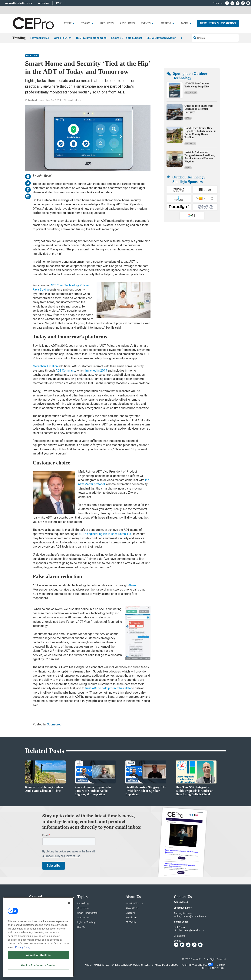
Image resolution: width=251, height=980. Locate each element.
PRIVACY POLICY (215, 968)
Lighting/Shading (86, 922)
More (185, 23)
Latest (67, 23)
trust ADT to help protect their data (108, 688)
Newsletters (131, 918)
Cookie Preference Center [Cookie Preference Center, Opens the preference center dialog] (38, 965)
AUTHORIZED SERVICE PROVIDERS (124, 965)
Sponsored (32, 56)
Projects (107, 23)
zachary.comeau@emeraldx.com (190, 917)
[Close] (69, 903)
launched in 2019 (96, 371)
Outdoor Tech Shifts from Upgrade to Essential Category (199, 109)
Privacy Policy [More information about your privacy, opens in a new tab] (23, 947)
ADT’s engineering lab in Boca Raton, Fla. (105, 534)
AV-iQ (59, 3)
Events (146, 23)
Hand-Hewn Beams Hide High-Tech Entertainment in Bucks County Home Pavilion (200, 133)
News (188, 118)
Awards (166, 23)
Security (81, 927)
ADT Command (65, 371)
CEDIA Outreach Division (161, 38)
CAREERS (99, 965)
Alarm (132, 585)
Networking (83, 904)
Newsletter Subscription (218, 23)
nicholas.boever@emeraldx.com (190, 930)
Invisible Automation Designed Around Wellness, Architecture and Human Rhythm (200, 157)
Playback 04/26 (40, 38)
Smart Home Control (87, 913)
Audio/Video (83, 918)
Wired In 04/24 (63, 38)
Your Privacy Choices (194, 965)
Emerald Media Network (18, 3)
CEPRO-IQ (131, 922)
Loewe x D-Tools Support (127, 38)
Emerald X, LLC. (198, 959)
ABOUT (89, 965)
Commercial (83, 908)
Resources (127, 23)
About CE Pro (132, 908)
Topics (86, 23)
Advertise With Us (135, 904)
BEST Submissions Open (91, 38)
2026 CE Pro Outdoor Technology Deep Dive (197, 85)
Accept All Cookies (38, 955)
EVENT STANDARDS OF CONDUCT (162, 965)
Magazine (130, 913)
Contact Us (179, 936)
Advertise (44, 3)
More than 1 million (45, 366)
